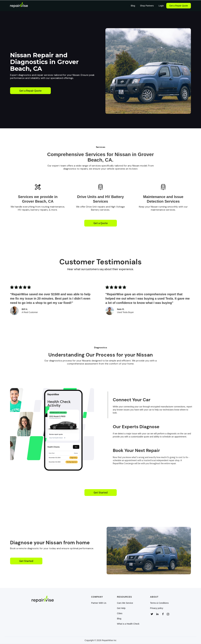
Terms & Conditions (159, 603)
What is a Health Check (128, 624)
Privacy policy (157, 608)
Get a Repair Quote (179, 6)
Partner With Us (99, 603)
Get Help (121, 608)
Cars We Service (125, 603)
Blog (119, 619)
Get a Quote (101, 223)
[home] (19, 6)
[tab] (154, 405)
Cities (120, 613)
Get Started (101, 493)
